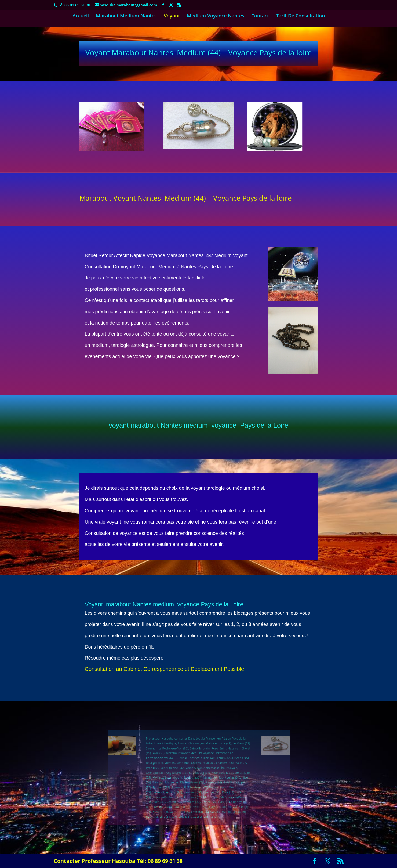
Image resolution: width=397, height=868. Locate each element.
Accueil (81, 16)
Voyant (172, 16)
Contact (260, 16)
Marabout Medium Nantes (126, 16)
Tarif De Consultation (300, 16)
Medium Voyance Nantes (216, 16)
